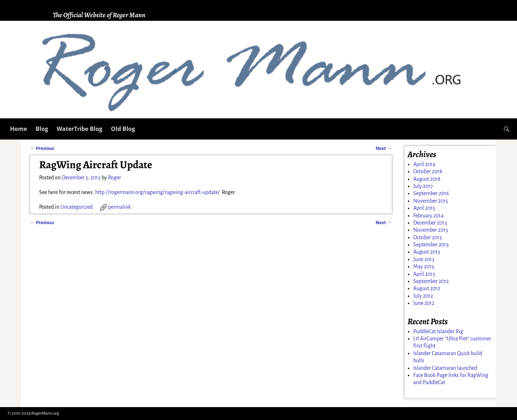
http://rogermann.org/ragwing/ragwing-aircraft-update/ (157, 192)
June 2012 (424, 303)
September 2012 (431, 281)
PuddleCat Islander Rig (438, 331)
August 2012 (427, 288)
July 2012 (423, 296)
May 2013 (424, 266)
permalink (119, 207)
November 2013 (431, 230)
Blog (42, 129)
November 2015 (431, 201)
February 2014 (428, 216)
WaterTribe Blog (80, 129)
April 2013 (424, 274)
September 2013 (431, 245)
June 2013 (424, 259)
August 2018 (427, 179)
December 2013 (430, 223)
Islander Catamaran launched (445, 368)
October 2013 (428, 237)
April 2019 (424, 164)
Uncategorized (76, 207)
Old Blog (123, 129)
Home (18, 129)
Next (384, 148)
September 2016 (431, 193)
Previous (42, 148)
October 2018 (428, 171)
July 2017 (423, 186)
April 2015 (424, 208)
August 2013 (427, 252)
